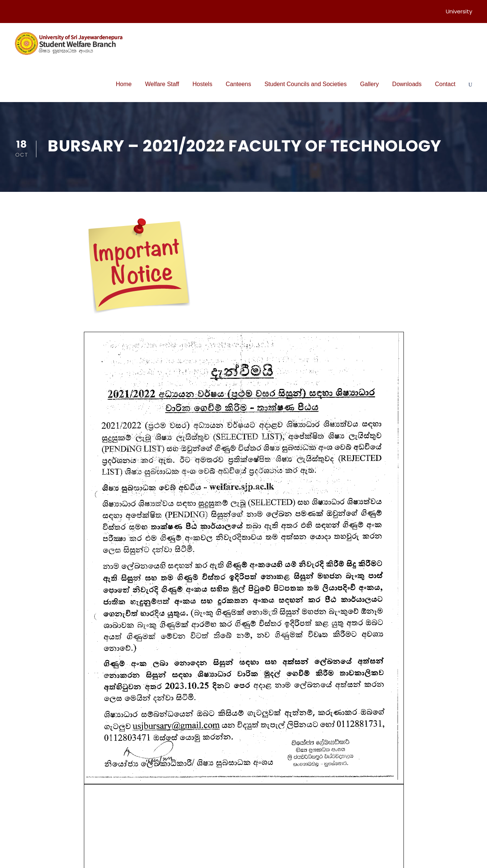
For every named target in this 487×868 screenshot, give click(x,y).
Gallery (370, 84)
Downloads (407, 84)
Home (124, 84)
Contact (445, 84)
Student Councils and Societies (305, 84)
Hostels (202, 84)
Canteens (238, 84)
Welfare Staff (162, 84)
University (459, 11)
